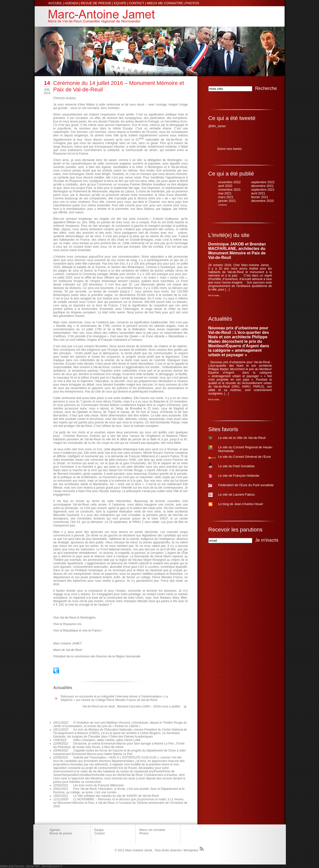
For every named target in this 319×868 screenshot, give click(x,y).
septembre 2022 (263, 182)
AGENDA (71, 3)
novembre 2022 (230, 182)
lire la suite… (215, 295)
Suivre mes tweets (230, 149)
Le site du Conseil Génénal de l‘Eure (245, 457)
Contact (100, 833)
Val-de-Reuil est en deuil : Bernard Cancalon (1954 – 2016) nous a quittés (131, 706)
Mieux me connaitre (152, 830)
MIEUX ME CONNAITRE (165, 3)
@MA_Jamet (217, 126)
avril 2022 (225, 186)
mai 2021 (225, 193)
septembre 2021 (263, 190)
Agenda (55, 830)
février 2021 (260, 197)
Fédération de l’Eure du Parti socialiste (246, 485)
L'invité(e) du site (229, 235)
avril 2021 (258, 193)
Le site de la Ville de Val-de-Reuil (242, 438)
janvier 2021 (227, 201)
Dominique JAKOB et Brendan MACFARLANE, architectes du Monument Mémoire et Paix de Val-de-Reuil (237, 251)
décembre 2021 (262, 186)
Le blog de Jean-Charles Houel (241, 504)
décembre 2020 (262, 201)
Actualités (220, 319)
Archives (223, 205)
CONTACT (137, 3)
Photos (144, 833)
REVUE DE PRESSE (96, 3)
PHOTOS (193, 3)
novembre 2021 (230, 190)
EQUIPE (120, 3)
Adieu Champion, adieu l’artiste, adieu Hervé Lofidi (107, 740)
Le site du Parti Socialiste (237, 466)
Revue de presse (61, 833)
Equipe (99, 830)
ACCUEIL (55, 3)
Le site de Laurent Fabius (237, 494)
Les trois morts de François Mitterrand (98, 785)
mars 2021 (226, 197)
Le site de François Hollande (239, 476)
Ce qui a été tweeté (232, 118)
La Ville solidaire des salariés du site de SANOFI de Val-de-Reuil (116, 796)
